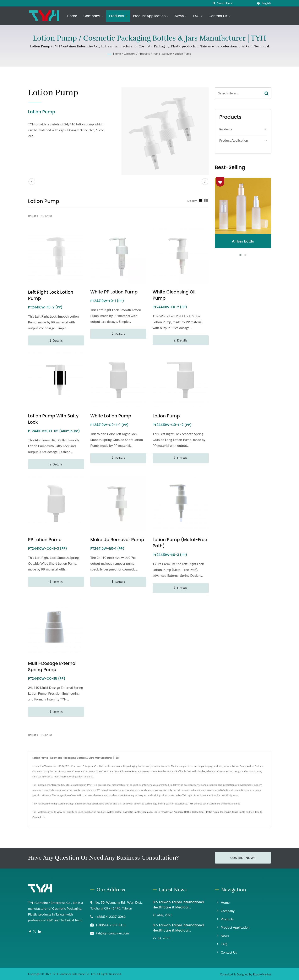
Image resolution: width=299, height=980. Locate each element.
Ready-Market (262, 973)
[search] (214, 3)
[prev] (32, 182)
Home (72, 16)
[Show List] (206, 200)
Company (93, 16)
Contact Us (219, 16)
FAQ (198, 16)
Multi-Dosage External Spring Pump (52, 666)
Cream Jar (147, 812)
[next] (205, 182)
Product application (234, 140)
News (181, 16)
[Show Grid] (201, 200)
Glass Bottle (239, 812)
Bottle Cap (198, 812)
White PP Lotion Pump (114, 292)
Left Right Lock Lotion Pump (51, 295)
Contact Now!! (243, 858)
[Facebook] (30, 931)
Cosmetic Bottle (131, 812)
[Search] (235, 3)
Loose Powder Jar (163, 812)
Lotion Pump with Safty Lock (53, 419)
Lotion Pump (183, 54)
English (266, 3)
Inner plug (226, 812)
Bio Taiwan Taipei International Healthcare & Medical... (178, 904)
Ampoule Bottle (182, 812)
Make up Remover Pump (117, 540)
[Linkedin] (40, 931)
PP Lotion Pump (45, 540)
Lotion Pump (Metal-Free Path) (180, 543)
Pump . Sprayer (162, 54)
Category (130, 54)
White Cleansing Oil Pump (174, 295)
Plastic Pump (212, 812)
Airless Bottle (114, 812)
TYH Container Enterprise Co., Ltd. (74, 973)
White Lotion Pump (111, 416)
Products (118, 16)
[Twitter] (35, 931)
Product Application (151, 16)
